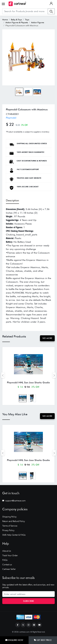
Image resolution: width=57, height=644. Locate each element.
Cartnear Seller (9, 569)
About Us (7, 551)
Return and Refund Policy (14, 521)
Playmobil (11, 118)
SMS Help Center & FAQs (14, 535)
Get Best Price (43, 640)
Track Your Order (10, 555)
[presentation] (3, 375)
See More (47, 338)
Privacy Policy (8, 530)
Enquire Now (14, 640)
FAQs (5, 560)
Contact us (7, 565)
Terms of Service (10, 526)
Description (12, 200)
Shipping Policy (9, 517)
